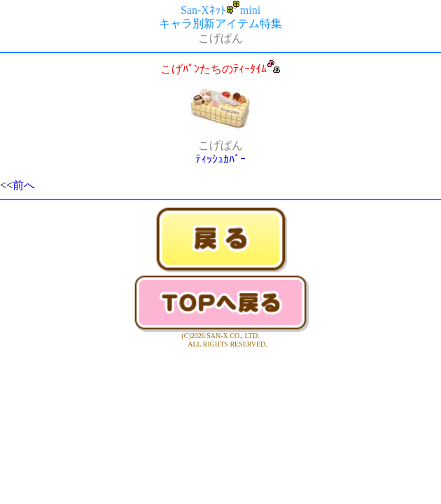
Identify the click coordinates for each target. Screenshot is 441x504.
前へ (24, 185)
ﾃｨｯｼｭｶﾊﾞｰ (220, 159)
